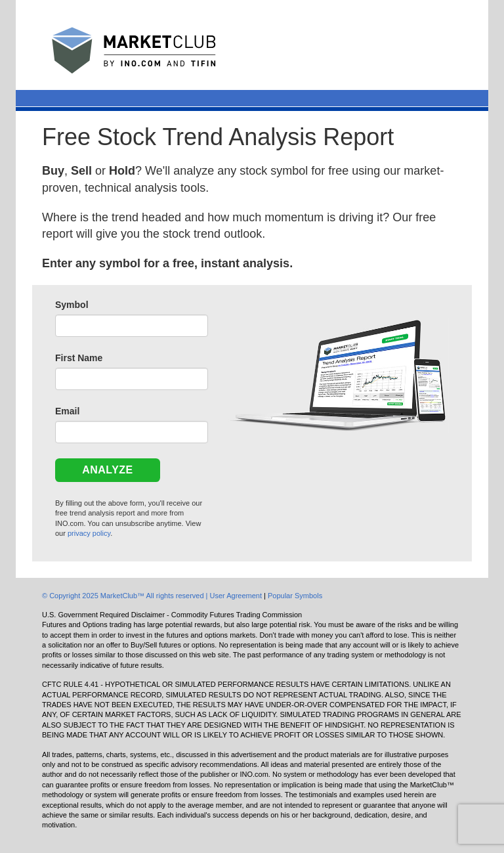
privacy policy (89, 533)
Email (67, 411)
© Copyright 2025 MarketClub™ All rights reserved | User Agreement (153, 596)
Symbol (72, 305)
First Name (79, 358)
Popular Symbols (295, 596)
